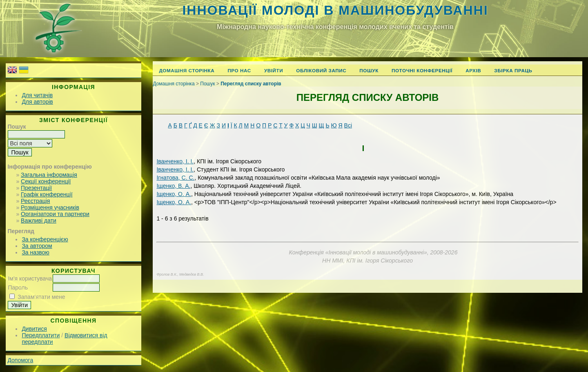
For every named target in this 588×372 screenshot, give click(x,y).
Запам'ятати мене (41, 297)
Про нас (239, 70)
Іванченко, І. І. (175, 161)
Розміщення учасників (50, 207)
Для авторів (37, 102)
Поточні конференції (422, 70)
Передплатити (41, 335)
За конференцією (45, 239)
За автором (37, 246)
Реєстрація (35, 201)
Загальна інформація (49, 175)
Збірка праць (513, 70)
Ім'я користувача (30, 278)
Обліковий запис (321, 70)
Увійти (274, 70)
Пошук (369, 70)
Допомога (20, 360)
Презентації (36, 188)
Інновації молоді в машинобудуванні (335, 10)
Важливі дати (39, 221)
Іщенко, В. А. (173, 186)
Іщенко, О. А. (174, 194)
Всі (348, 125)
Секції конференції (46, 181)
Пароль (18, 287)
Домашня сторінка (187, 70)
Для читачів (37, 95)
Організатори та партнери (55, 214)
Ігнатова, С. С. (175, 178)
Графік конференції (47, 194)
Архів (473, 70)
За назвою (35, 252)
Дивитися (34, 329)
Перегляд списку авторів (251, 84)
